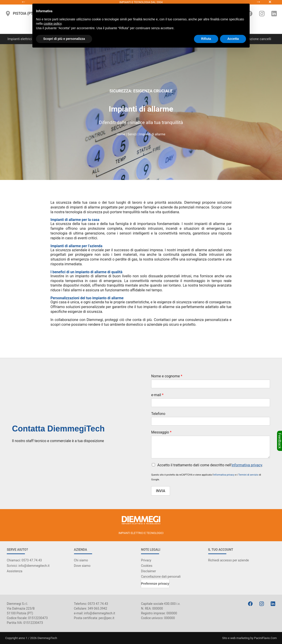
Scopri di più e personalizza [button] (64, 39)
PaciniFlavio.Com (265, 638)
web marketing (240, 638)
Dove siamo (82, 566)
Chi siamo (81, 560)
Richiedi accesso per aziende (229, 560)
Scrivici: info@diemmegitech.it (28, 566)
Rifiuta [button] (206, 39)
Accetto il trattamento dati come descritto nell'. (210, 465)
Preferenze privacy (155, 584)
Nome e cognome (167, 376)
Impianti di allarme (152, 134)
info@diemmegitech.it (99, 613)
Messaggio (161, 432)
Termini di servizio (248, 475)
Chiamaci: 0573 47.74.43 (24, 560)
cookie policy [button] (52, 24)
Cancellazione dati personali (161, 577)
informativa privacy (247, 465)
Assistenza (15, 571)
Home (121, 134)
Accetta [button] (233, 39)
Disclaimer (148, 571)
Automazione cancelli (255, 39)
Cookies (147, 566)
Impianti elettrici (20, 39)
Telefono (158, 414)
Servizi (132, 134)
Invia (161, 491)
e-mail (157, 395)
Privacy (146, 560)
